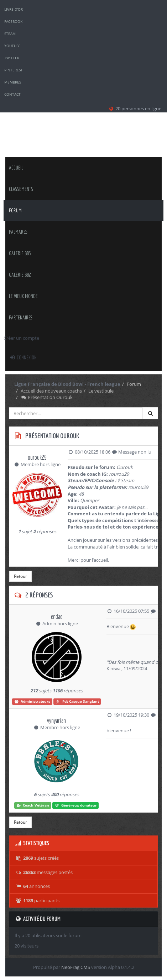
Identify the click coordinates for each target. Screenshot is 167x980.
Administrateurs (32, 701)
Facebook (13, 21)
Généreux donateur (76, 805)
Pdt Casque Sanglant (77, 701)
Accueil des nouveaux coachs (51, 391)
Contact (12, 94)
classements (21, 189)
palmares (18, 232)
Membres (13, 82)
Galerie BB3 (20, 253)
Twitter (12, 58)
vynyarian (56, 720)
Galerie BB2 (20, 275)
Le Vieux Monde (23, 296)
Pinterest (14, 70)
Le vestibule (101, 391)
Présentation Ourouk (47, 397)
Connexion (23, 357)
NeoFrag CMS (76, 967)
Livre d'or (14, 9)
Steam (10, 34)
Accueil (16, 168)
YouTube (12, 46)
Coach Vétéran (33, 805)
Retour (20, 576)
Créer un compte (21, 338)
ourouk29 (37, 457)
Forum (15, 210)
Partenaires (21, 317)
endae (57, 617)
